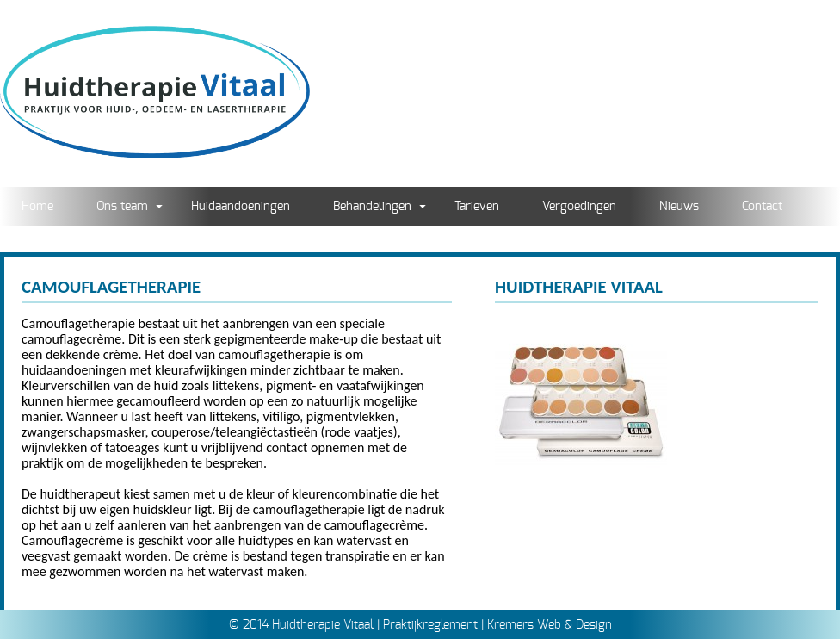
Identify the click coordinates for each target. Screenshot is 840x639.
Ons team (122, 206)
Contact (762, 206)
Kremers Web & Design (550, 625)
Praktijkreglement (430, 625)
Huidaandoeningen (241, 206)
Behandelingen (372, 206)
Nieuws (679, 206)
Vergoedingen (579, 206)
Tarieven (477, 206)
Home (37, 206)
